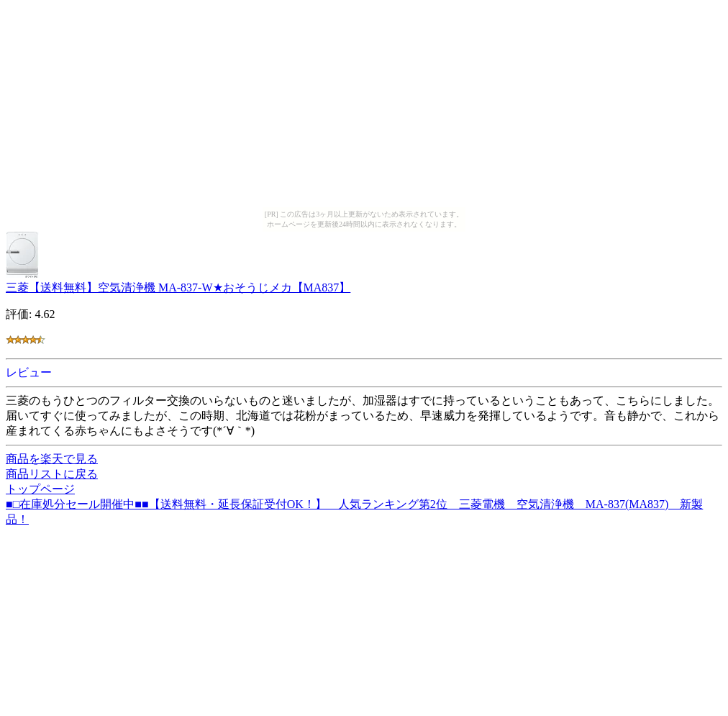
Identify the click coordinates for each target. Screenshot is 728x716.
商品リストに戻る (52, 474)
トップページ (40, 489)
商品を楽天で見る (52, 459)
